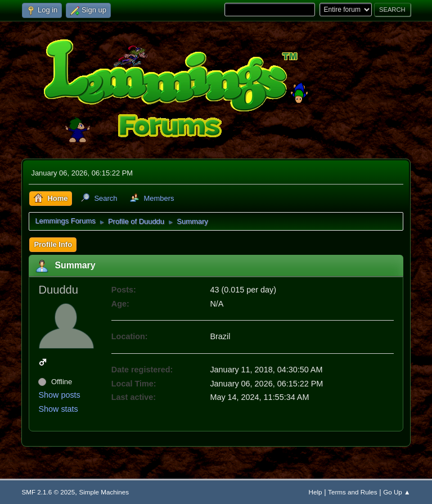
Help (316, 492)
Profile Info (53, 244)
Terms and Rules (352, 492)
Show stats (58, 409)
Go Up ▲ (397, 492)
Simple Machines (104, 492)
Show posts (59, 395)
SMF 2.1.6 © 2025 (48, 492)
